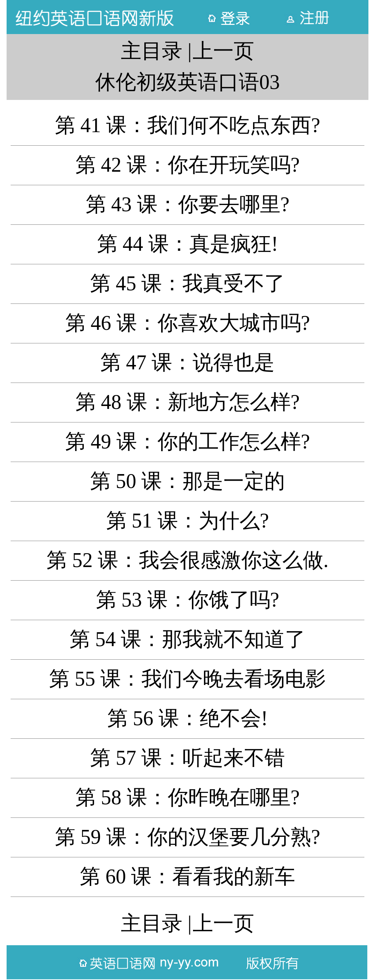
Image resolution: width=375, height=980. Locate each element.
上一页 (223, 51)
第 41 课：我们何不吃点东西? (188, 125)
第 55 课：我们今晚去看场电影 (187, 679)
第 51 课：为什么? (188, 521)
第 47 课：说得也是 (187, 362)
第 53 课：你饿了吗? (188, 600)
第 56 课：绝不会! (188, 718)
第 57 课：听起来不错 (187, 758)
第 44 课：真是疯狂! (188, 244)
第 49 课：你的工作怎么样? (188, 441)
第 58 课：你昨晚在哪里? (188, 797)
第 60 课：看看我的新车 (187, 876)
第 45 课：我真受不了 (187, 283)
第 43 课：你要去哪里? (188, 204)
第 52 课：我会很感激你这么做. (187, 560)
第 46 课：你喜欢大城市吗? (188, 323)
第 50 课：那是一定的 (187, 481)
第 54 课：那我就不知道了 (187, 639)
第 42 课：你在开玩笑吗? (188, 165)
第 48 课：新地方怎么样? (188, 402)
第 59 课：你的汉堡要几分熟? (188, 837)
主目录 (152, 51)
